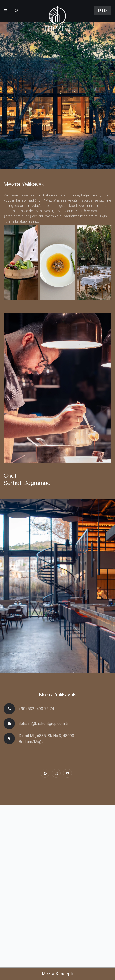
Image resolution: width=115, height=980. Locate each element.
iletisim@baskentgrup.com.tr (43, 724)
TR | (100, 11)
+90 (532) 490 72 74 (36, 709)
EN (106, 11)
